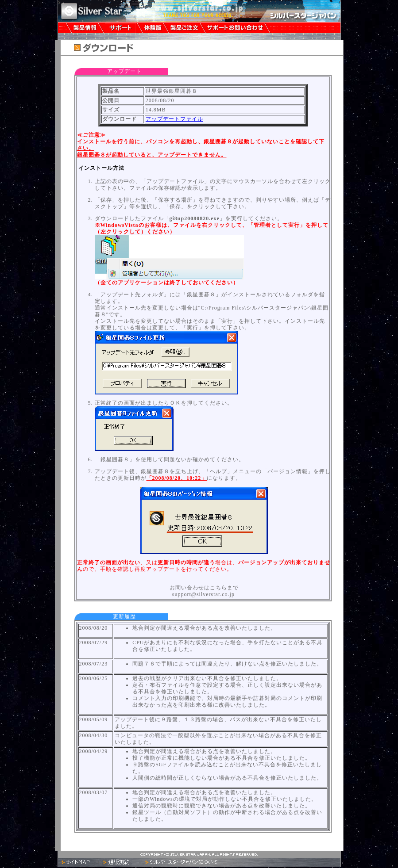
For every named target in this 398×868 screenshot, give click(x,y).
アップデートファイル (174, 119)
